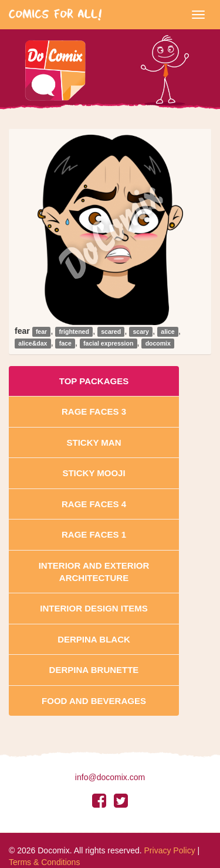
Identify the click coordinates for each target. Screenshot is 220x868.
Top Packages (94, 381)
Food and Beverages (94, 701)
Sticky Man (94, 442)
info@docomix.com (110, 777)
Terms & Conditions (44, 862)
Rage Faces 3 (94, 411)
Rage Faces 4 (94, 504)
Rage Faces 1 (94, 534)
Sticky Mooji (94, 473)
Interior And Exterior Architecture (94, 572)
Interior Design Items (94, 608)
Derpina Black (94, 639)
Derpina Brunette (94, 670)
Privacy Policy (170, 850)
